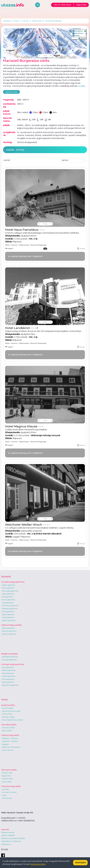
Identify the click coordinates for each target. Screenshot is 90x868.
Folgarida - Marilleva (10, 741)
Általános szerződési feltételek (13, 838)
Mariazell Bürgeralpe (53, 21)
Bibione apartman (9, 631)
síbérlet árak (11, 92)
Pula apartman (8, 603)
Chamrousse (7, 798)
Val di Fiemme (8, 750)
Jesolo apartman (8, 628)
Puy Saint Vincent (9, 792)
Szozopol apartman (9, 660)
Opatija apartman (9, 620)
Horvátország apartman (13, 582)
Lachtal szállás (8, 708)
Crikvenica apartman (10, 606)
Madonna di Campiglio (11, 747)
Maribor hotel (7, 773)
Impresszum (6, 844)
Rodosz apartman (9, 670)
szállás (10, 150)
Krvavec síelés (7, 779)
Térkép (81, 249)
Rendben (80, 863)
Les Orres (5, 789)
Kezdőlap (7, 21)
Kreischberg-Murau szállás (12, 720)
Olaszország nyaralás (11, 625)
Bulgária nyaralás (9, 654)
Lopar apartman (8, 594)
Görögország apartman (13, 664)
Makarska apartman (10, 609)
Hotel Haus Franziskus (22, 230)
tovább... (82, 86)
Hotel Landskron (18, 328)
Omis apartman (8, 611)
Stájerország (37, 21)
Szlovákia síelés (9, 725)
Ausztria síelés (8, 705)
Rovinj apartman (9, 600)
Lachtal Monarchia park (11, 711)
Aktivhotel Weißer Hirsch (24, 525)
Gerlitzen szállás (8, 717)
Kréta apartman (8, 673)
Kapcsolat (5, 829)
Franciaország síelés (11, 786)
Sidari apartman (8, 682)
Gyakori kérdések (8, 835)
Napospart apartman (10, 657)
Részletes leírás (38, 864)
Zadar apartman (8, 614)
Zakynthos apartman (10, 685)
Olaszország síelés (10, 735)
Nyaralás (6, 576)
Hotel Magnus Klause (22, 426)
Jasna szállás (7, 731)
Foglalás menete (8, 832)
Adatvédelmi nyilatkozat (11, 841)
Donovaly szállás (8, 728)
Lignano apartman (9, 634)
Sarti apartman (8, 667)
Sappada (5, 744)
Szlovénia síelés (9, 770)
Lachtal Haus (7, 714)
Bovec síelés (7, 782)
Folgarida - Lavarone (10, 738)
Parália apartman (9, 676)
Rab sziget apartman (10, 591)
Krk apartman (7, 597)
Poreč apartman (8, 588)
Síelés (16, 21)
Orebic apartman (9, 585)
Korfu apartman (8, 679)
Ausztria (25, 21)
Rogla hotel (6, 776)
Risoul (4, 795)
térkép (20, 150)
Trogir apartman (8, 617)
